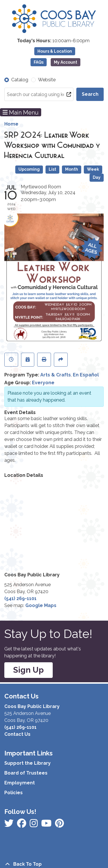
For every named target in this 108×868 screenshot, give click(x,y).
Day (97, 177)
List (52, 169)
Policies (14, 793)
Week (93, 169)
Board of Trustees (26, 773)
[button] (53, 41)
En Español (86, 375)
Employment (20, 783)
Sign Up (29, 670)
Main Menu (21, 112)
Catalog (20, 80)
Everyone (43, 383)
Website (47, 80)
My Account (66, 62)
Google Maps (41, 605)
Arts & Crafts (56, 375)
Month (72, 169)
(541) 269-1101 (20, 598)
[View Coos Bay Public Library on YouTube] (59, 825)
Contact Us (17, 734)
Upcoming (29, 169)
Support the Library (28, 763)
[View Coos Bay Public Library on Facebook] (10, 825)
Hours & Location (55, 51)
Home (11, 124)
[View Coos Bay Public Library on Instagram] (22, 825)
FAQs (39, 62)
